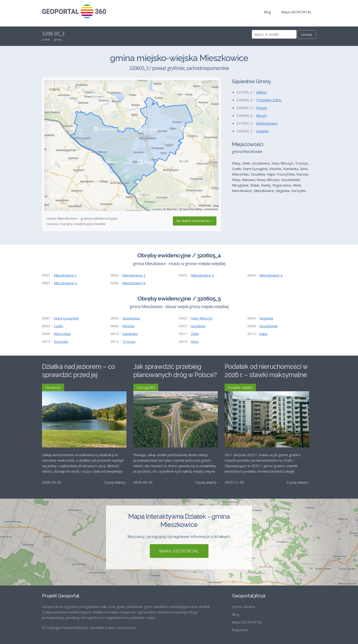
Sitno (195, 341)
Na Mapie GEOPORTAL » (195, 221)
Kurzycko (61, 341)
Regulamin (240, 630)
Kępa (263, 334)
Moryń (261, 115)
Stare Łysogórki (66, 318)
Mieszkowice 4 (271, 275)
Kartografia (146, 387)
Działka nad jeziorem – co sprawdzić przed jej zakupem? (78, 375)
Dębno (261, 92)
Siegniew (266, 318)
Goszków (198, 326)
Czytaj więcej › (115, 482)
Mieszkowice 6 (134, 283)
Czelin (58, 326)
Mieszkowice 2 (134, 275)
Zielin (195, 334)
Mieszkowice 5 (65, 283)
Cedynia (262, 131)
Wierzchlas (62, 334)
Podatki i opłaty (240, 387)
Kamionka (130, 334)
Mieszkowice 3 (202, 275)
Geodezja (53, 387)
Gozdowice (131, 318)
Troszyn (129, 341)
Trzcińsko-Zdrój (269, 100)
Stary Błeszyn (202, 318)
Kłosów (128, 326)
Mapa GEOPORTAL (296, 12)
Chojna (261, 108)
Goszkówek (268, 326)
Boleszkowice (267, 123)
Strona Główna (243, 607)
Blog (267, 12)
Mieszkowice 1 (65, 275)
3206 (47, 34)
